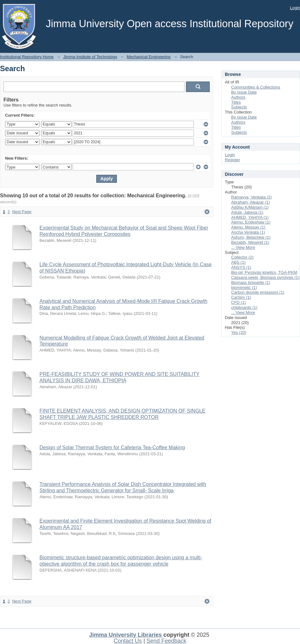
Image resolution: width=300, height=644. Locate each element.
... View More (243, 247)
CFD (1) (238, 302)
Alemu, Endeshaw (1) (251, 222)
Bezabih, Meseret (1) (250, 242)
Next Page (22, 212)
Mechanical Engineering (149, 57)
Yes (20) (239, 332)
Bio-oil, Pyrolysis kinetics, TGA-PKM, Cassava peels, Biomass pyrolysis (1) (265, 275)
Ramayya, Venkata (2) (252, 197)
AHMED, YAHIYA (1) (250, 217)
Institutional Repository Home (27, 57)
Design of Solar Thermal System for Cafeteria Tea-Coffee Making (112, 448)
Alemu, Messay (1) (248, 227)
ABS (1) (238, 262)
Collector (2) (242, 257)
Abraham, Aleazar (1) (251, 202)
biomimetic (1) (244, 288)
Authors (238, 97)
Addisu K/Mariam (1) (250, 207)
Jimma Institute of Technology (90, 57)
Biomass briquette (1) (251, 282)
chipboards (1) (244, 307)
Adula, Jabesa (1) (247, 212)
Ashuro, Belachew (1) (251, 237)
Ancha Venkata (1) (248, 232)
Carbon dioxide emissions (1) (258, 292)
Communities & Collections (256, 87)
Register (232, 160)
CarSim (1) (241, 297)
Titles (236, 102)
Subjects (239, 107)
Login (295, 8)
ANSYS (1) (241, 267)
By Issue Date (244, 92)
